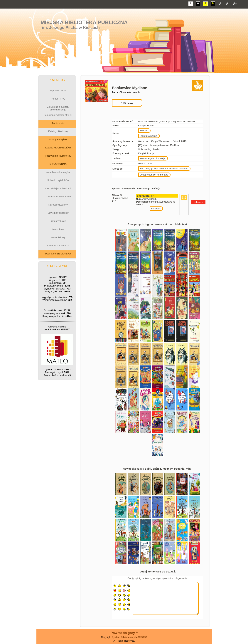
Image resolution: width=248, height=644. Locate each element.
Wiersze (144, 131)
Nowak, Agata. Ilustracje (152, 158)
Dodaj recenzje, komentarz (154, 175)
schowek (156, 209)
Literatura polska (149, 136)
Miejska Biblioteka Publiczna (84, 22)
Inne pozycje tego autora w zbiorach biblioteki (164, 169)
